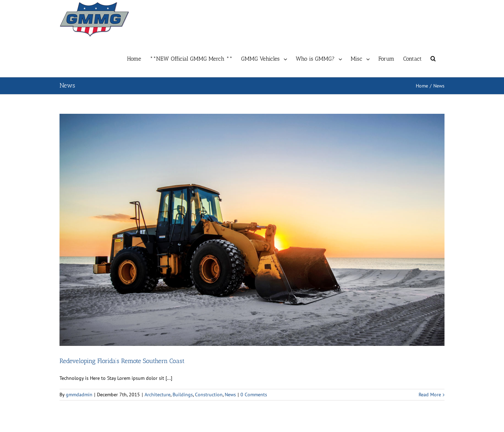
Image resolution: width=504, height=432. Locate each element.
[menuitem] (138, 58)
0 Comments (254, 395)
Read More (430, 395)
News (230, 395)
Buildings (183, 395)
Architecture (157, 395)
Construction (209, 395)
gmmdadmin (79, 395)
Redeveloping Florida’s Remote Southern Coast (122, 361)
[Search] (433, 58)
